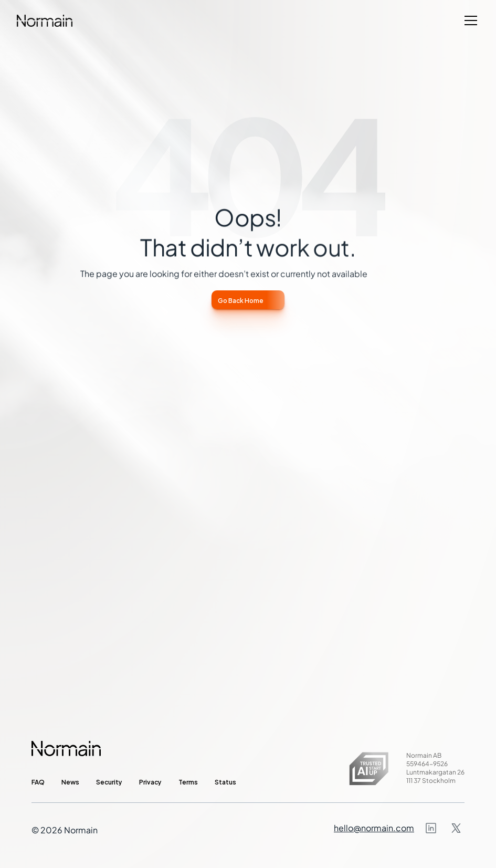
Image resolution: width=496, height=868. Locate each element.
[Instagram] (431, 828)
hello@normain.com (374, 828)
